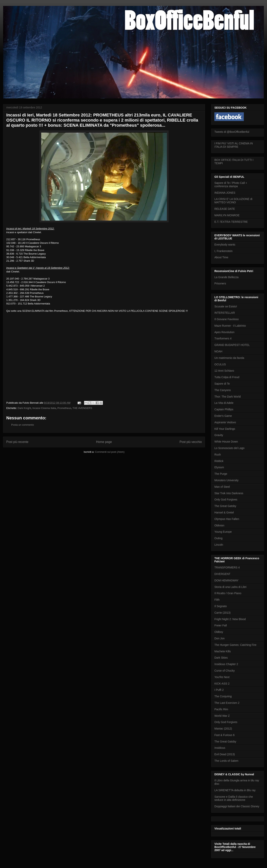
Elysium (219, 467)
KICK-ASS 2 (222, 684)
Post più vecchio (191, 442)
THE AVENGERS (82, 408)
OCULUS (220, 364)
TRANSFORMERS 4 (227, 567)
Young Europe (223, 532)
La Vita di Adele (224, 403)
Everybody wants (225, 245)
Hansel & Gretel (224, 512)
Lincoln (219, 545)
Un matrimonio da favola (229, 358)
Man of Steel (222, 487)
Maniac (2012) (223, 729)
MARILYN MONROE (227, 215)
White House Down (226, 442)
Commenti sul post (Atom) (110, 452)
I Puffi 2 (219, 690)
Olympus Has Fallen (227, 519)
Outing (218, 538)
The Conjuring (223, 696)
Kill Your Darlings (225, 429)
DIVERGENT (222, 574)
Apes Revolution (224, 332)
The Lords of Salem (226, 761)
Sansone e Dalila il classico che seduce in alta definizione (234, 798)
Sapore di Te (222, 384)
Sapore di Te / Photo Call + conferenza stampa (231, 185)
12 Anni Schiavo (224, 371)
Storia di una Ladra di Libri (230, 587)
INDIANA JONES (225, 193)
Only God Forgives (226, 500)
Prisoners (220, 283)
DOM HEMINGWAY (226, 580)
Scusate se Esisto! (226, 306)
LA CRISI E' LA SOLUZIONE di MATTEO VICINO (233, 201)
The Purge (221, 474)
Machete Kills (223, 651)
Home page (104, 442)
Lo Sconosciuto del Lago (229, 448)
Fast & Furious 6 (224, 735)
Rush (218, 455)
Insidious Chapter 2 (226, 664)
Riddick (219, 461)
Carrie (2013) (222, 613)
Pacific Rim (221, 709)
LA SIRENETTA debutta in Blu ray (235, 790)
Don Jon (219, 638)
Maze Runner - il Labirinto (230, 326)
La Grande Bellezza (226, 277)
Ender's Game (223, 416)
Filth (217, 600)
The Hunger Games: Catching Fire (235, 645)
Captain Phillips (224, 409)
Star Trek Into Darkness (229, 493)
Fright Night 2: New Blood (230, 619)
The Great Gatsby (225, 506)
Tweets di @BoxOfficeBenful (232, 132)
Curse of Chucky (224, 671)
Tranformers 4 (223, 338)
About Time (221, 257)
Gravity (219, 435)
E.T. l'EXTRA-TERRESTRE (231, 222)
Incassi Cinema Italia (44, 408)
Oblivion (219, 525)
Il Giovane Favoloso (227, 319)
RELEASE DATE (225, 209)
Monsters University (226, 480)
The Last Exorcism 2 (227, 703)
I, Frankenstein (224, 251)
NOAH (218, 351)
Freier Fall (221, 625)
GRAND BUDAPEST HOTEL (232, 345)
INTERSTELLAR (225, 313)
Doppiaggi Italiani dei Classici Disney (237, 806)
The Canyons (223, 390)
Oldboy (219, 632)
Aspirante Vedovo (225, 422)
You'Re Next (222, 677)
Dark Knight (24, 408)
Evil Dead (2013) (225, 754)
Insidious (220, 748)
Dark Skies (221, 658)
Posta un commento (23, 425)
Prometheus (64, 408)
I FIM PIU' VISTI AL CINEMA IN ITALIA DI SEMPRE (234, 145)
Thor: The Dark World (228, 397)
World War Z (222, 716)
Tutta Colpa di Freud (227, 377)
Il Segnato (221, 606)
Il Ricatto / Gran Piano (228, 593)
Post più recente (17, 442)
